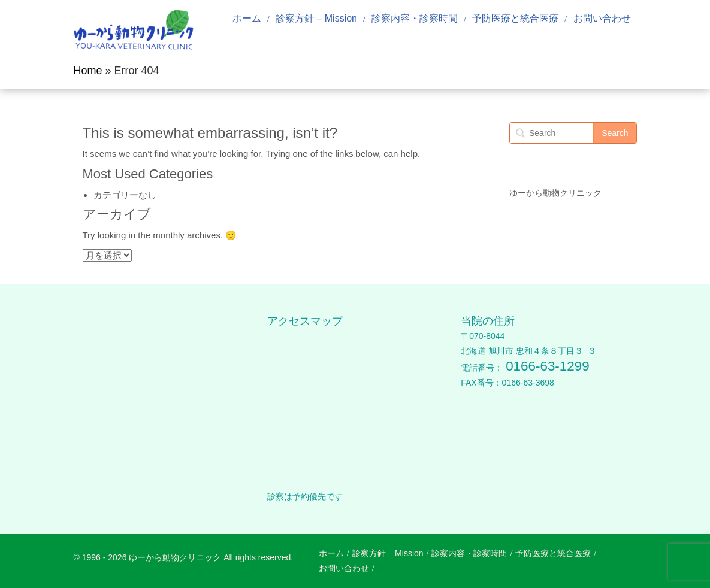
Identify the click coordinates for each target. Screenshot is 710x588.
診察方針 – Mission (316, 18)
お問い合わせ (602, 18)
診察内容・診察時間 (415, 18)
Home (88, 71)
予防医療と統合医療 (515, 18)
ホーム (247, 18)
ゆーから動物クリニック (555, 193)
